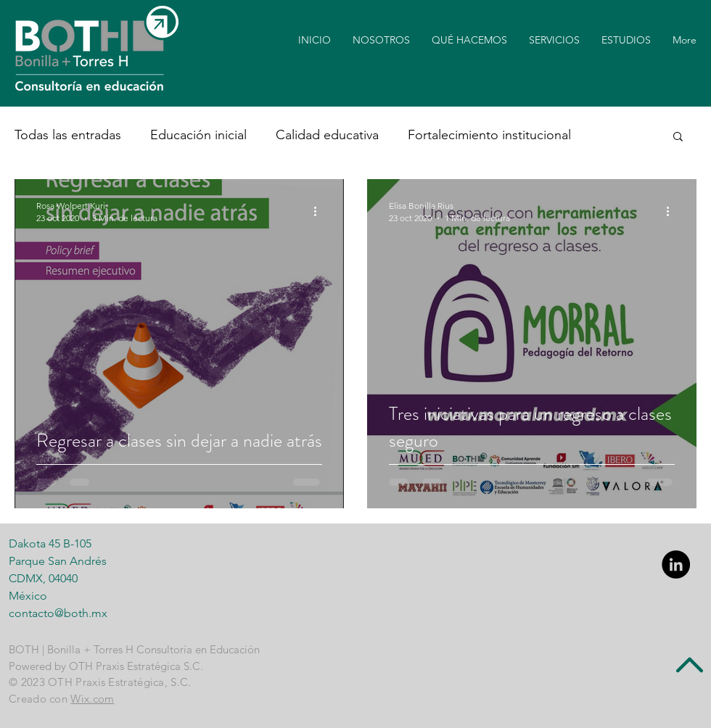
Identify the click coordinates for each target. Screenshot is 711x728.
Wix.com (92, 699)
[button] (678, 137)
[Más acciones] (320, 211)
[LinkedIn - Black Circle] (676, 564)
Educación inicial (198, 135)
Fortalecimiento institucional (489, 135)
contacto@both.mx (58, 613)
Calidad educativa (327, 135)
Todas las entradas (68, 135)
